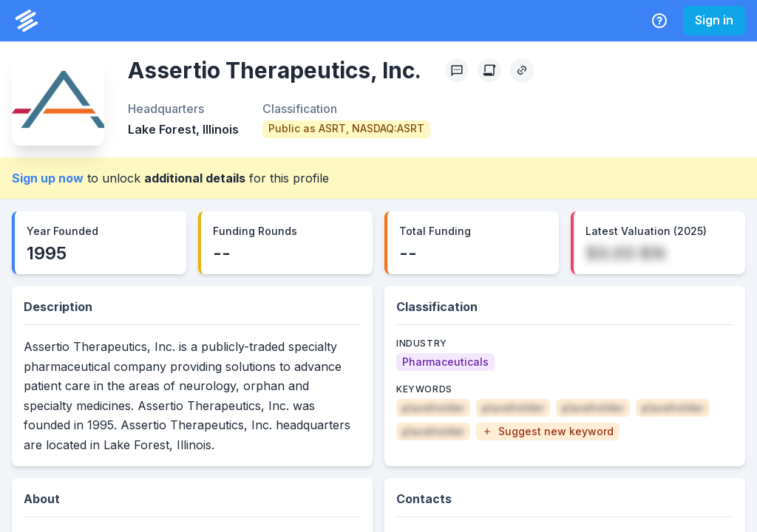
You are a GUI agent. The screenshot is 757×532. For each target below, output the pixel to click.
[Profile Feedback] (457, 70)
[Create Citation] (489, 70)
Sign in (714, 20)
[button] (548, 432)
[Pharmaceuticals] (445, 362)
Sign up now (48, 178)
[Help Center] (659, 21)
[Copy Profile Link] (522, 70)
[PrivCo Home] (27, 21)
